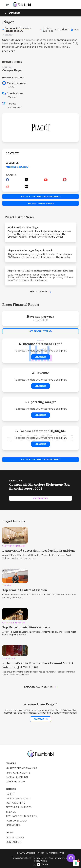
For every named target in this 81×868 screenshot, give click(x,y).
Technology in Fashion (22, 816)
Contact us (40, 719)
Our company (15, 838)
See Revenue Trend (40, 331)
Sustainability (15, 803)
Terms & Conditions (21, 858)
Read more (9, 51)
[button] (71, 858)
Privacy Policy (40, 858)
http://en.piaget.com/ (17, 167)
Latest (10, 794)
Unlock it (40, 357)
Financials (13, 825)
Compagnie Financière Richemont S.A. (18, 29)
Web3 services (16, 782)
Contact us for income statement (41, 196)
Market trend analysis (21, 768)
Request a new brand (41, 203)
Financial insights (18, 773)
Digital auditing (17, 777)
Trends (11, 812)
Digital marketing (18, 799)
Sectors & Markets (19, 807)
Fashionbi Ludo (16, 821)
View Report (41, 498)
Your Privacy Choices (59, 858)
